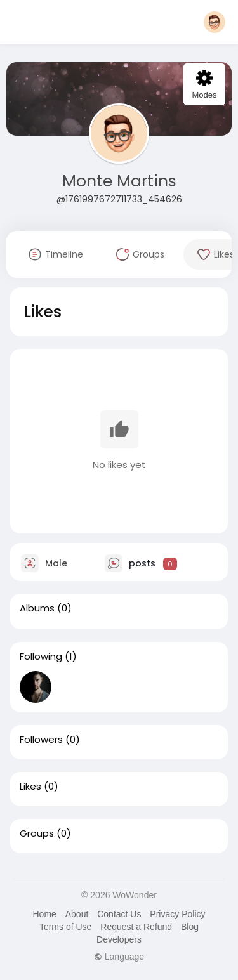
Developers (119, 939)
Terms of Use (65, 927)
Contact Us (119, 914)
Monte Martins (119, 181)
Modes (204, 85)
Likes (30, 787)
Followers (41, 740)
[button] (215, 22)
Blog (190, 927)
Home (44, 914)
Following (41, 657)
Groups (37, 833)
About (77, 914)
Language (119, 957)
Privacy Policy (177, 914)
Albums (37, 608)
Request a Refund (136, 927)
